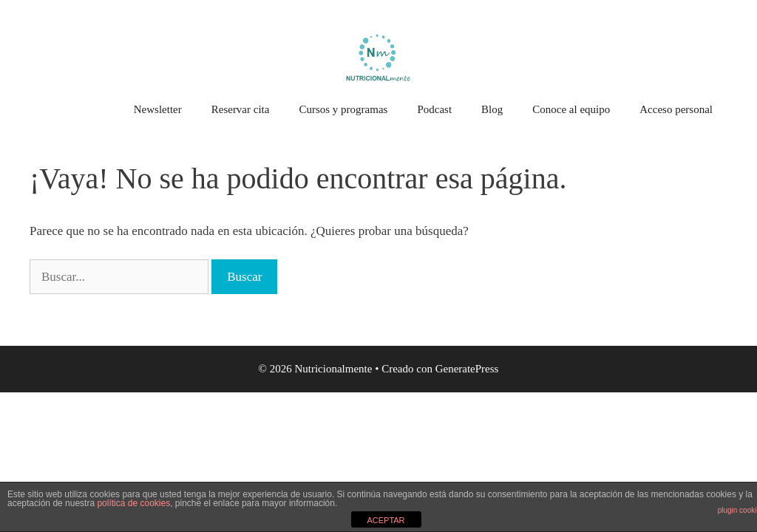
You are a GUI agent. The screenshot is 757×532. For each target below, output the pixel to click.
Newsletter (158, 109)
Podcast (434, 109)
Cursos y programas (343, 109)
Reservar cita (241, 109)
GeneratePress (467, 369)
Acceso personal (676, 109)
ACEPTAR (386, 520)
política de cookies (133, 503)
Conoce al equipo (571, 109)
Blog (492, 109)
